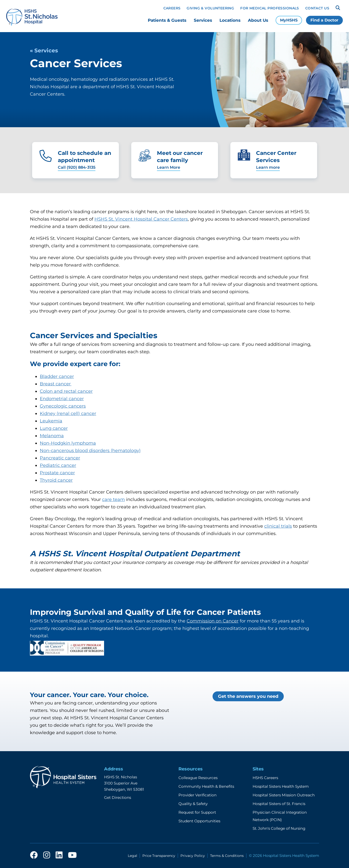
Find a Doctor (324, 20)
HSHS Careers (265, 778)
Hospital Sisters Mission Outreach (284, 795)
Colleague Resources (198, 778)
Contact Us (317, 8)
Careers (172, 8)
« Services (44, 50)
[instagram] (47, 855)
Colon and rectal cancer (66, 391)
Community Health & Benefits (206, 786)
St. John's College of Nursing (279, 828)
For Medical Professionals (270, 8)
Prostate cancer (57, 473)
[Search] (338, 8)
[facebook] (34, 855)
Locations (230, 20)
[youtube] (72, 855)
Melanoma (52, 436)
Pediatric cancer (58, 465)
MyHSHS (289, 20)
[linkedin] (59, 855)
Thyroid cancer (56, 480)
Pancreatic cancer (60, 458)
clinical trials (278, 526)
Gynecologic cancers (63, 406)
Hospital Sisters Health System (281, 786)
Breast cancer (56, 384)
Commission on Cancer (213, 621)
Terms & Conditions (227, 856)
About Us (258, 20)
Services (203, 20)
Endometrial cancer (62, 399)
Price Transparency (159, 856)
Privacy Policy (193, 856)
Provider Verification (197, 795)
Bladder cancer (57, 376)
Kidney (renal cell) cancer (68, 413)
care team (113, 499)
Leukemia (51, 421)
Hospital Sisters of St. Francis (279, 804)
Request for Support (197, 812)
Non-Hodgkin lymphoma (68, 443)
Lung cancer (54, 428)
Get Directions (118, 797)
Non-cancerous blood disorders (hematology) (90, 451)
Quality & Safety (193, 804)
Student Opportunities (199, 821)
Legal (132, 856)
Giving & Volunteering (210, 8)
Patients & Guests (167, 20)
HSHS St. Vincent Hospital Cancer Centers (141, 219)
